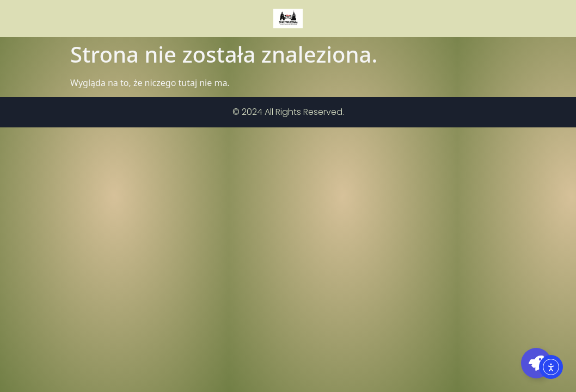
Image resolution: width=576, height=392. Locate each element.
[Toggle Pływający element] (536, 363)
